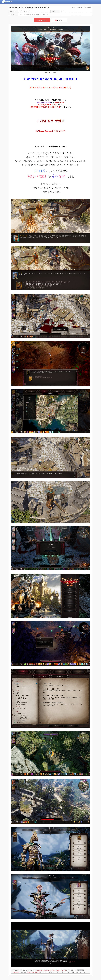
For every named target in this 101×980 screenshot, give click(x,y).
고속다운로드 (42, 20)
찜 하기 (59, 20)
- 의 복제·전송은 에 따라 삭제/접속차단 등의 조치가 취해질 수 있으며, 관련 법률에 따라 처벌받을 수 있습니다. (48, 972)
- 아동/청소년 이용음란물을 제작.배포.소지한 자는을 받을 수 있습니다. (48, 970)
